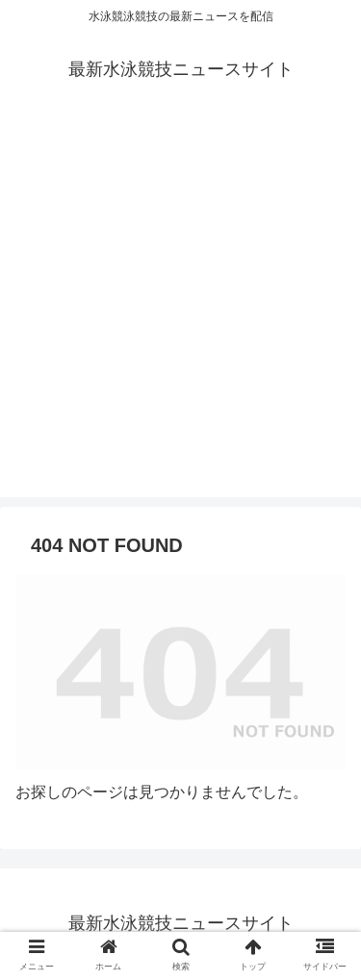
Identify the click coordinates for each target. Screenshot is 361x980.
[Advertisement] (180, 317)
